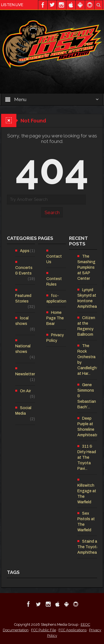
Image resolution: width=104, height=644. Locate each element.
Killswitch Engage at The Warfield (87, 494)
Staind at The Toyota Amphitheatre (90, 547)
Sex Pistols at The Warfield (86, 522)
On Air (25, 391)
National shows (23, 349)
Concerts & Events (24, 270)
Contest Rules (54, 282)
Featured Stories (23, 298)
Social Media (23, 411)
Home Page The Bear (55, 318)
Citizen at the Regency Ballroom (86, 326)
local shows (22, 321)
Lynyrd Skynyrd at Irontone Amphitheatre (90, 298)
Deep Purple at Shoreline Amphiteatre (88, 427)
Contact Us (54, 259)
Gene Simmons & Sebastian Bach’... (87, 396)
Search (52, 212)
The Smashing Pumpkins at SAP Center (86, 267)
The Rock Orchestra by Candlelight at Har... (88, 360)
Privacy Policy (55, 338)
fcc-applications (57, 298)
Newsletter (25, 374)
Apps (25, 251)
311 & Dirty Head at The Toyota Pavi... (87, 457)
